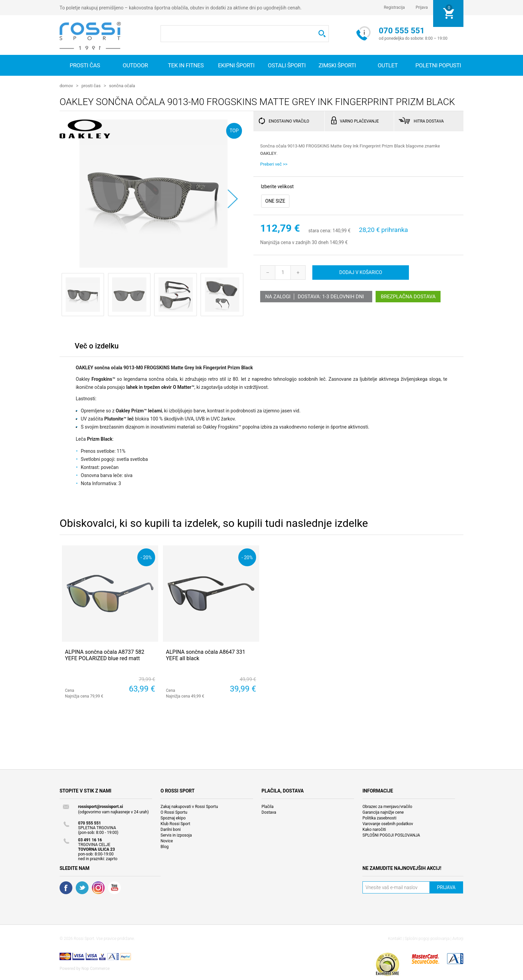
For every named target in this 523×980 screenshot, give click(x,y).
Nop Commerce (96, 968)
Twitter (82, 887)
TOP (234, 130)
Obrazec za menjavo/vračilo (387, 806)
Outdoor (135, 65)
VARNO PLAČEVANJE (359, 121)
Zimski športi (337, 65)
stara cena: (320, 231)
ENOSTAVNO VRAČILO (289, 121)
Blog (165, 846)
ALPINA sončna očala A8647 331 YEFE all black (206, 655)
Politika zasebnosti (379, 818)
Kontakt (395, 938)
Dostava (269, 812)
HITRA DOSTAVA (429, 121)
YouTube (114, 887)
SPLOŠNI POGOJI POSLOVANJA (391, 835)
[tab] (97, 347)
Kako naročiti (374, 829)
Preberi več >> (274, 164)
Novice (167, 841)
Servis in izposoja (176, 835)
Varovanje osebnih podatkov (388, 823)
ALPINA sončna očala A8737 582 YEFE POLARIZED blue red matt (105, 655)
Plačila (268, 806)
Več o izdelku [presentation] (97, 346)
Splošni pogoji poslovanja (427, 938)
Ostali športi (287, 65)
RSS (98, 887)
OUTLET (388, 65)
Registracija (394, 7)
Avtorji (458, 938)
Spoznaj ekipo (173, 818)
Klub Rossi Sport (175, 823)
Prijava (422, 7)
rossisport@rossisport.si (100, 806)
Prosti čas (85, 65)
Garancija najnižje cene (383, 812)
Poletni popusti (438, 65)
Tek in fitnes (186, 65)
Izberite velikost (277, 186)
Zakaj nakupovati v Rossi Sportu (189, 806)
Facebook (66, 887)
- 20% (146, 557)
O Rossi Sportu (174, 812)
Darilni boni (171, 829)
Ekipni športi (236, 65)
